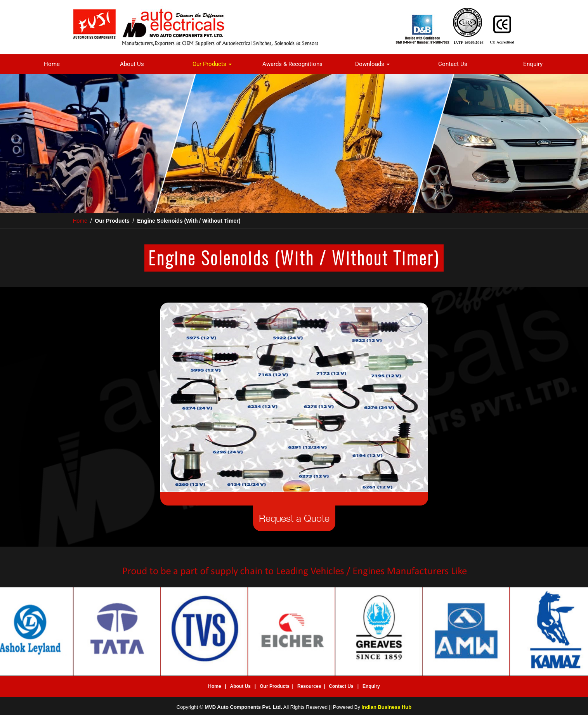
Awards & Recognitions (292, 64)
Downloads (372, 64)
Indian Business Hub (387, 707)
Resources (309, 686)
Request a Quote (294, 518)
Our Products (212, 64)
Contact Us (453, 64)
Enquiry (533, 64)
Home (52, 64)
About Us (132, 64)
